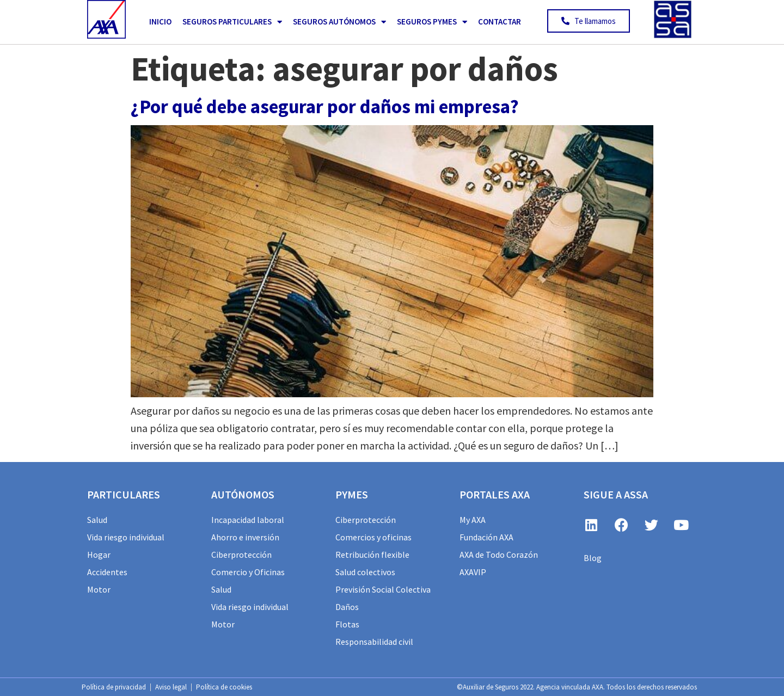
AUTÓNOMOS (243, 494)
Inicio (160, 21)
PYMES (352, 494)
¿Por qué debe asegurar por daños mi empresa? (325, 107)
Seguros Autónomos (339, 22)
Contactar (500, 21)
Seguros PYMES (432, 22)
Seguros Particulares (232, 22)
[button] (589, 21)
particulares (124, 494)
